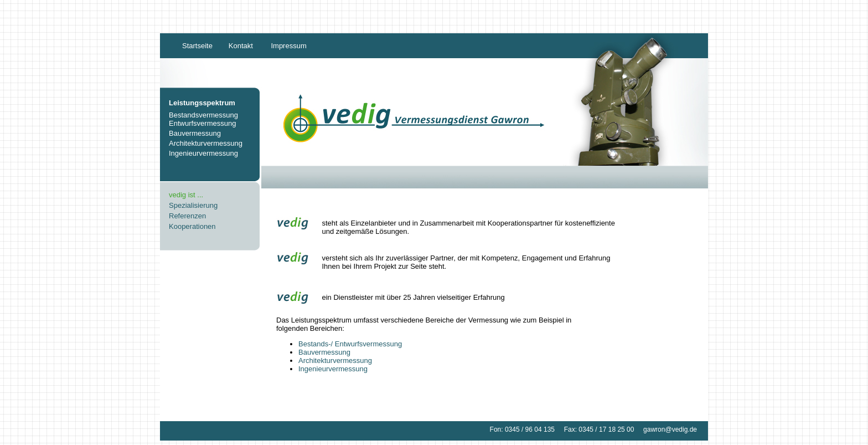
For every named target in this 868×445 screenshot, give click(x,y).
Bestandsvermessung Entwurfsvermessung (203, 119)
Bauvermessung (195, 133)
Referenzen (187, 216)
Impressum (288, 46)
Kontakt (241, 46)
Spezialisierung (193, 205)
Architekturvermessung (206, 143)
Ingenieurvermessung (203, 153)
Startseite (197, 46)
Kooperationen (192, 226)
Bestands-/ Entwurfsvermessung (350, 344)
